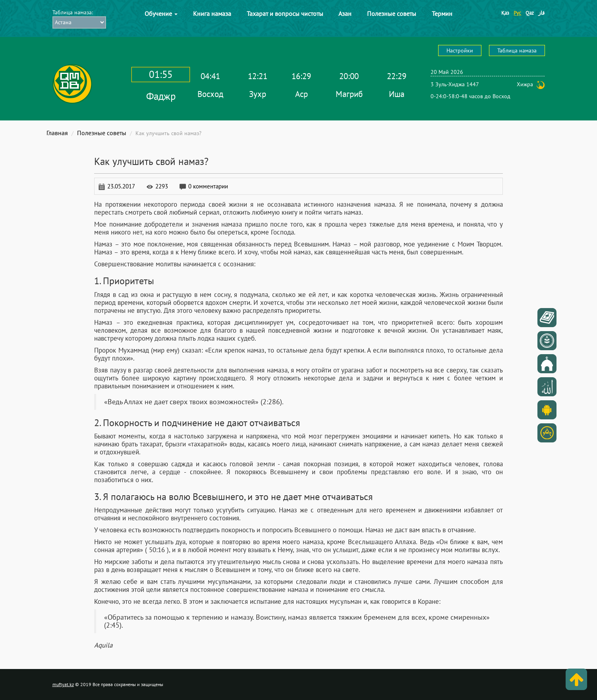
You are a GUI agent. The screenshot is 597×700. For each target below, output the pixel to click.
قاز (541, 13)
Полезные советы (392, 14)
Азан (345, 14)
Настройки (460, 50)
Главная (57, 133)
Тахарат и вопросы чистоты (285, 14)
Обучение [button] (161, 14)
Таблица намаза (517, 50)
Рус (517, 13)
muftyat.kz (63, 684)
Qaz (530, 13)
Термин (442, 14)
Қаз (505, 13)
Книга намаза (212, 14)
